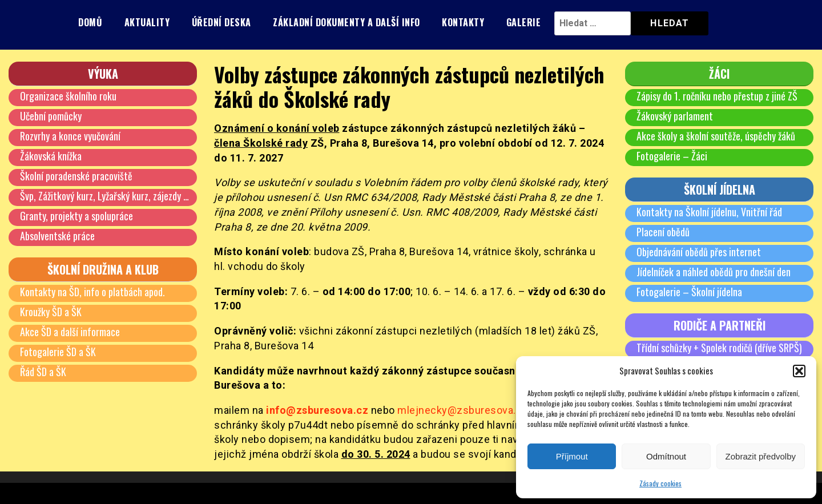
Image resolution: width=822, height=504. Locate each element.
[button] (799, 371)
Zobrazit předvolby (761, 456)
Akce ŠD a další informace (70, 332)
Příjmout (572, 456)
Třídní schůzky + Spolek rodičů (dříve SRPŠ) (719, 348)
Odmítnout (666, 456)
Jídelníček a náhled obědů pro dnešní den (714, 272)
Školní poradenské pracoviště (76, 176)
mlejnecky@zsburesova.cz (463, 410)
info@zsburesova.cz (317, 410)
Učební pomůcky (51, 116)
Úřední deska (221, 22)
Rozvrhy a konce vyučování (70, 136)
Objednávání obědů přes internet (699, 252)
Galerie (524, 22)
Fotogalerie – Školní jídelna (689, 292)
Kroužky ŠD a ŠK (51, 312)
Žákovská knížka (51, 156)
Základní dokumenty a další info (346, 22)
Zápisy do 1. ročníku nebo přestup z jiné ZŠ (717, 96)
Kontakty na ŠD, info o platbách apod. (92, 292)
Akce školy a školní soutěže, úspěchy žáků (716, 136)
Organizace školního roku (68, 96)
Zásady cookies (660, 483)
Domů (90, 22)
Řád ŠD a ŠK (43, 372)
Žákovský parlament (675, 116)
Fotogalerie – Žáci (672, 156)
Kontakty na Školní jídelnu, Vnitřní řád (709, 212)
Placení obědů (663, 232)
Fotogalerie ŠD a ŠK (58, 352)
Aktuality (147, 22)
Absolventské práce (57, 236)
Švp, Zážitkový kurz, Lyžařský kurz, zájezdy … (104, 196)
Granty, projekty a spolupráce (76, 216)
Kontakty (463, 22)
